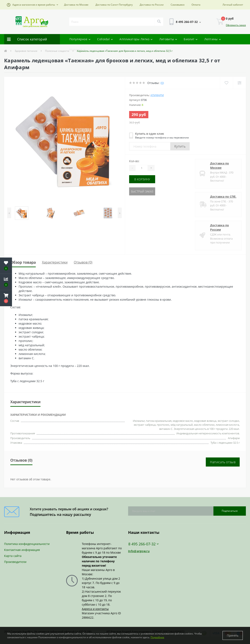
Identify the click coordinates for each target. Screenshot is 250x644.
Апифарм (157, 95)
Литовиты (168, 39)
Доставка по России (152, 5)
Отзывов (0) (83, 262)
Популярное (80, 39)
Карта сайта (13, 556)
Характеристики (55, 262)
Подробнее (157, 637)
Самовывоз (178, 5)
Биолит (191, 39)
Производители (15, 562)
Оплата (196, 5)
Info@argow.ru (139, 551)
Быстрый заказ (142, 191)
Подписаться (230, 511)
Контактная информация (22, 550)
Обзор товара (23, 262)
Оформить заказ (236, 25)
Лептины (213, 39)
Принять (233, 635)
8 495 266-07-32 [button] (143, 544)
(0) (162, 83)
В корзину (142, 179)
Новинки (77, 49)
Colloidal (105, 39)
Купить (180, 146)
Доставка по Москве (76, 5)
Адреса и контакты (95, 609)
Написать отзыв (223, 462)
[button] (32, 5)
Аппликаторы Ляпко (136, 39)
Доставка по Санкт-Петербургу (114, 5)
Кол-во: (134, 161)
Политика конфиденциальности (27, 544)
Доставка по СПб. (223, 197)
